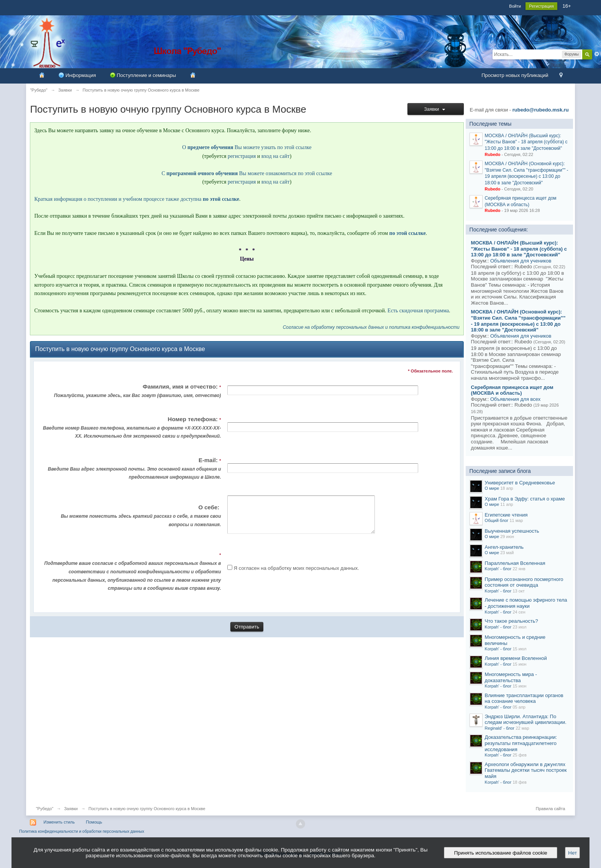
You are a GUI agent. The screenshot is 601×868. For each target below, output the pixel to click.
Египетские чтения (506, 515)
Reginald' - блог (500, 728)
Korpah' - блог (498, 569)
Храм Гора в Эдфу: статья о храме (525, 499)
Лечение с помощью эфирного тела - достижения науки (526, 603)
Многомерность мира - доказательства (511, 677)
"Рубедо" (45, 809)
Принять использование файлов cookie (501, 853)
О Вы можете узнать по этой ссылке (247, 147)
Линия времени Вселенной (516, 658)
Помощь (94, 822)
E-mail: (131, 469)
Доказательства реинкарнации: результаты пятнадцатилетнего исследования (521, 743)
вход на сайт (276, 156)
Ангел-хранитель (504, 547)
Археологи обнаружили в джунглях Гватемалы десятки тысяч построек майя (526, 770)
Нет (572, 853)
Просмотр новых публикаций (515, 75)
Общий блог (497, 520)
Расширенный (597, 54)
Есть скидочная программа (418, 311)
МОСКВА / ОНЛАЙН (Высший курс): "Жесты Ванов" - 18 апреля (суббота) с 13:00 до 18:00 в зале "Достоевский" (526, 142)
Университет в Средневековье (520, 483)
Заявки (436, 109)
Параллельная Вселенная (515, 563)
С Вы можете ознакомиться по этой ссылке (247, 173)
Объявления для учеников (521, 261)
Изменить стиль (59, 822)
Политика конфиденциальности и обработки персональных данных (82, 831)
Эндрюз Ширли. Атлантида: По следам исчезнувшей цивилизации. (526, 720)
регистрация (242, 156)
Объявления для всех (515, 399)
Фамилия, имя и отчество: (131, 392)
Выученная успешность (512, 531)
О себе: (131, 520)
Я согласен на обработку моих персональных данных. (296, 575)
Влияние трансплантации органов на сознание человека (524, 698)
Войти (515, 6)
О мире (492, 488)
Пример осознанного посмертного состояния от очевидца (524, 582)
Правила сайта (551, 809)
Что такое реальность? (512, 621)
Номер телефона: (131, 428)
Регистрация (541, 6)
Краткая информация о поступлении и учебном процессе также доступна (137, 199)
